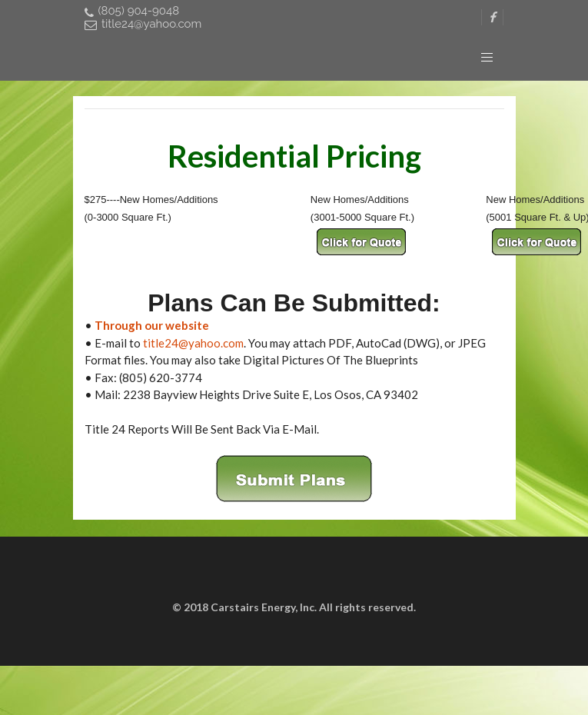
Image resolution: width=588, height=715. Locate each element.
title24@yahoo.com (143, 24)
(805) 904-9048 (132, 11)
